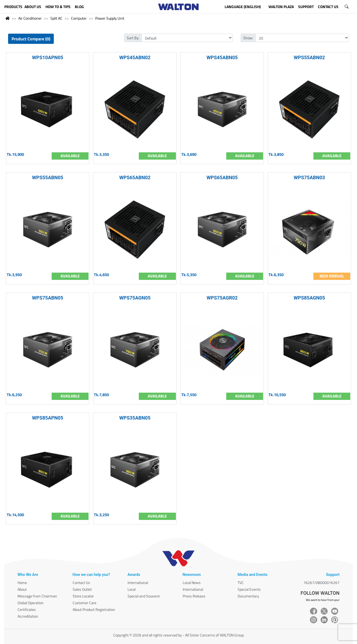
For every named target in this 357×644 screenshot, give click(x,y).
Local (132, 589)
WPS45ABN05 (222, 57)
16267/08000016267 (321, 583)
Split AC (56, 18)
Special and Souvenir (144, 596)
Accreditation (28, 616)
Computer (79, 18)
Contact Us (81, 583)
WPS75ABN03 (309, 177)
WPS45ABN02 (135, 57)
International (138, 583)
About (22, 589)
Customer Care (84, 603)
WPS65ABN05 (222, 177)
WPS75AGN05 (135, 298)
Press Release (194, 596)
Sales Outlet (82, 589)
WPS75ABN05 (48, 298)
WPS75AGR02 (222, 298)
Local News (192, 583)
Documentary (248, 596)
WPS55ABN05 (48, 177)
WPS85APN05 (48, 418)
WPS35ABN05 (135, 418)
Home (22, 583)
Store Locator (83, 596)
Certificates (27, 609)
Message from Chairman (37, 596)
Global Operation (31, 603)
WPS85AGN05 (310, 298)
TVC (241, 583)
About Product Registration (94, 609)
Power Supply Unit (110, 18)
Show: (248, 38)
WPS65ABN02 (135, 177)
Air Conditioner (30, 18)
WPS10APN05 (48, 57)
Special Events (249, 589)
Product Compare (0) (31, 39)
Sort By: (133, 38)
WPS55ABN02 (309, 57)
